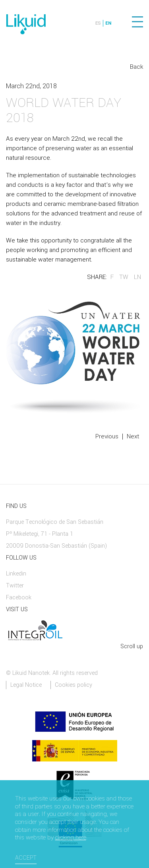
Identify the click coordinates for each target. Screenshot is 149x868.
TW (124, 277)
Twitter (15, 586)
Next (133, 436)
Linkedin (16, 574)
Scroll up (132, 646)
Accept (26, 858)
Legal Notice (26, 685)
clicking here (71, 838)
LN (137, 277)
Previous (107, 436)
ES (98, 23)
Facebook (19, 598)
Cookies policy (74, 685)
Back (136, 67)
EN (108, 23)
